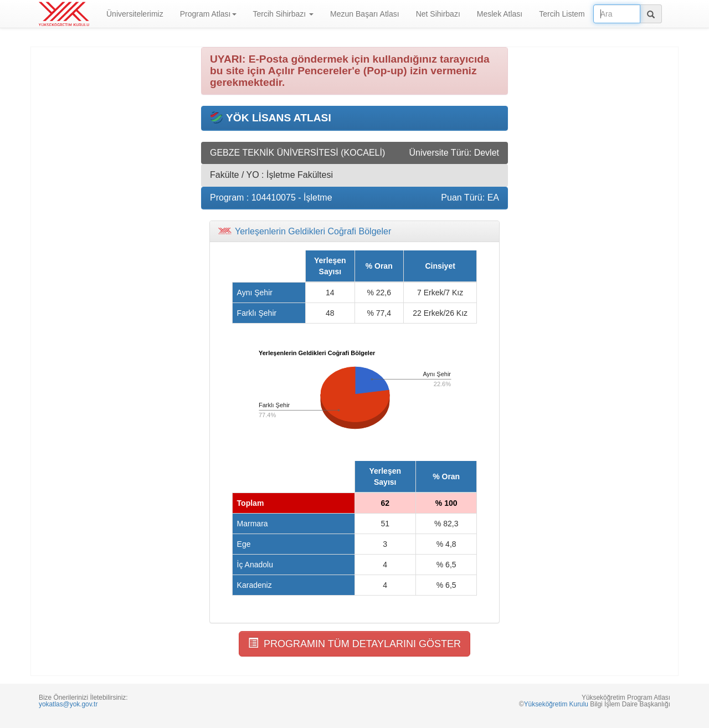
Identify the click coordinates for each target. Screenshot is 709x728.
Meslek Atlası (500, 14)
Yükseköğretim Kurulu (556, 704)
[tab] (354, 232)
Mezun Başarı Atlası (365, 14)
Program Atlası (208, 14)
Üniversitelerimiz (135, 14)
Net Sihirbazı (438, 14)
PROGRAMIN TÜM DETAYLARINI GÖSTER (354, 644)
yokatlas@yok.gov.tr (68, 704)
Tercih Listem (562, 14)
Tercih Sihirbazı (284, 14)
